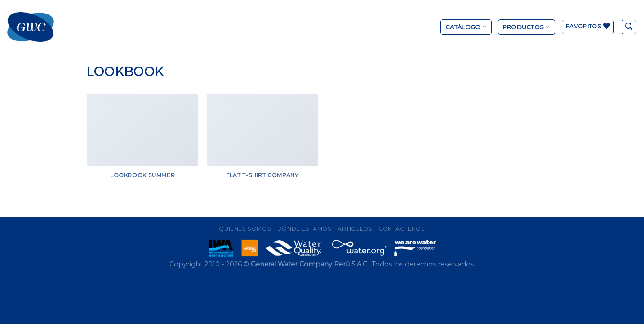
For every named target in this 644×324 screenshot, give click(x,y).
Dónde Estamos (304, 229)
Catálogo (466, 27)
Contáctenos (402, 229)
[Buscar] (629, 27)
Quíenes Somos (245, 229)
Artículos (355, 229)
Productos (526, 27)
